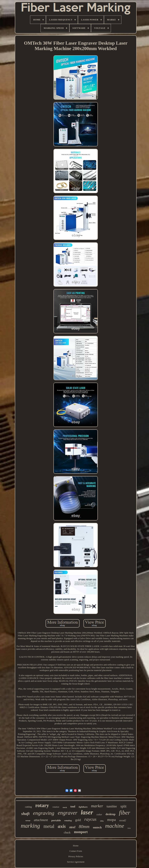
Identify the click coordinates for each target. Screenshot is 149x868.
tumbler (112, 806)
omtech (97, 827)
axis (62, 826)
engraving (44, 813)
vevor (28, 821)
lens (129, 828)
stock (65, 807)
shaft (25, 814)
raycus (90, 819)
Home (76, 846)
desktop (110, 814)
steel (72, 827)
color (99, 814)
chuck (67, 832)
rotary (42, 805)
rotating (68, 820)
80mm (84, 827)
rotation (56, 807)
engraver (68, 813)
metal (49, 826)
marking (30, 826)
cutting (28, 807)
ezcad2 (123, 820)
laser (87, 812)
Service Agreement (76, 862)
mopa (112, 820)
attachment (41, 820)
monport (81, 832)
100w (102, 821)
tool (73, 806)
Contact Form (76, 851)
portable (56, 820)
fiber (125, 813)
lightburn (83, 807)
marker (97, 806)
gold (78, 820)
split (123, 806)
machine (115, 826)
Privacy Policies (76, 856)
